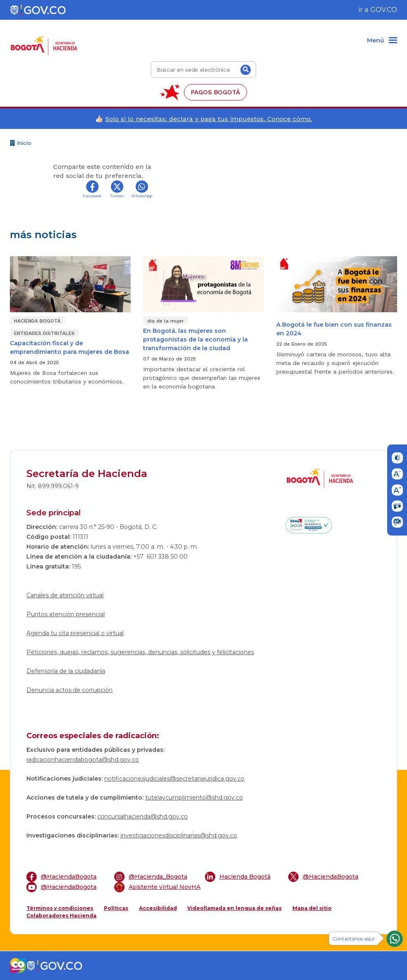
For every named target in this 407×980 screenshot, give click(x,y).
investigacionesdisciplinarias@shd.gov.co (179, 835)
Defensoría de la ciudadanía (66, 671)
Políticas (116, 908)
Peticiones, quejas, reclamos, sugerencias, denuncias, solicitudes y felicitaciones (140, 652)
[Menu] (382, 41)
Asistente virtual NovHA (157, 887)
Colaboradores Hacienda (61, 916)
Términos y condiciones (60, 908)
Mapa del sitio (312, 908)
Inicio (21, 144)
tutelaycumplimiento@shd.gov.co (194, 798)
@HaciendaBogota (61, 877)
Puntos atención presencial (66, 614)
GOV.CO (384, 10)
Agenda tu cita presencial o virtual (75, 633)
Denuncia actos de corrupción (69, 690)
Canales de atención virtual (65, 595)
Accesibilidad (158, 908)
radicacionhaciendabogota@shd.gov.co (83, 760)
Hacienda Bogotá (238, 877)
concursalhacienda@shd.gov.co (142, 816)
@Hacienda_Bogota (151, 877)
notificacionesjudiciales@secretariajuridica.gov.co (174, 779)
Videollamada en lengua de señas (234, 908)
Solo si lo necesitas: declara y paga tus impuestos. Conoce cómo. (209, 119)
